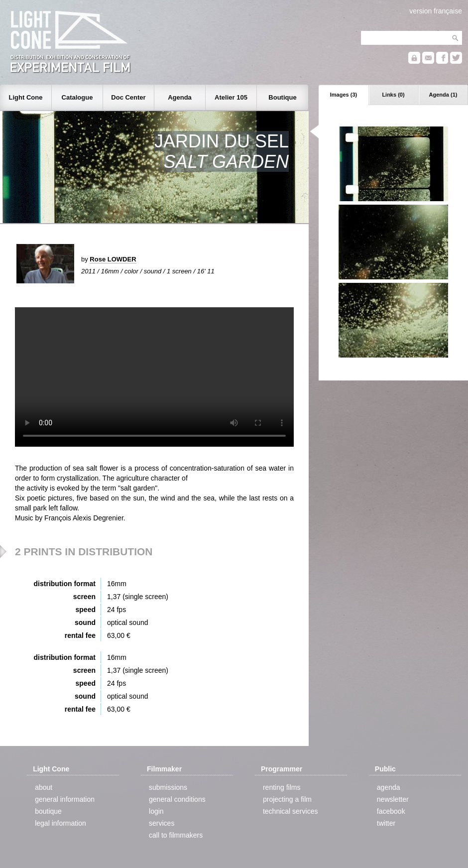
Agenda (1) (443, 95)
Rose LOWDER (113, 259)
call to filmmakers (176, 835)
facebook (391, 811)
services (162, 823)
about (44, 787)
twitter (386, 823)
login (156, 811)
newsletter (393, 799)
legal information (60, 823)
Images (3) (344, 95)
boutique (48, 811)
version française (436, 11)
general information (65, 799)
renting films (282, 787)
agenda (389, 787)
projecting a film (287, 799)
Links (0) (393, 95)
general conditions (177, 799)
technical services (291, 811)
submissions (168, 787)
